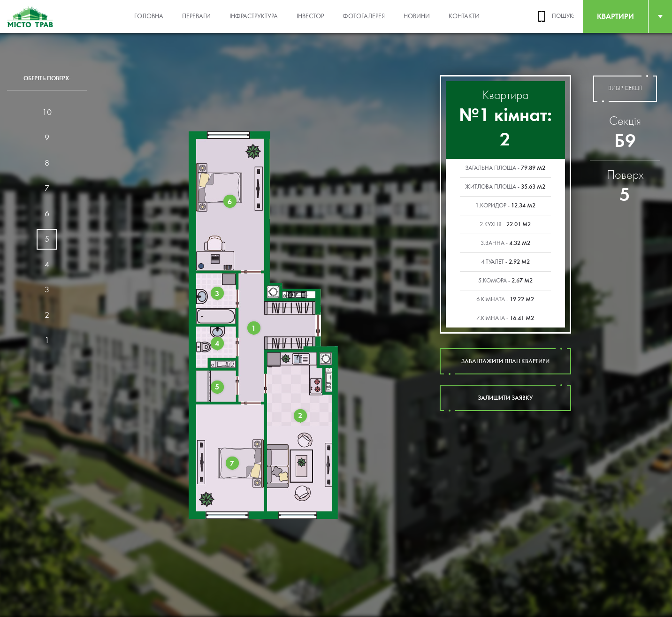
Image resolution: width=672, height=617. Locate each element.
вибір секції (625, 89)
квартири (615, 16)
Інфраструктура (254, 16)
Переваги (196, 16)
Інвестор (310, 16)
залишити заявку (505, 398)
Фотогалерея (364, 16)
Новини (417, 16)
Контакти (464, 16)
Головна (149, 16)
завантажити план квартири (505, 361)
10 (47, 112)
